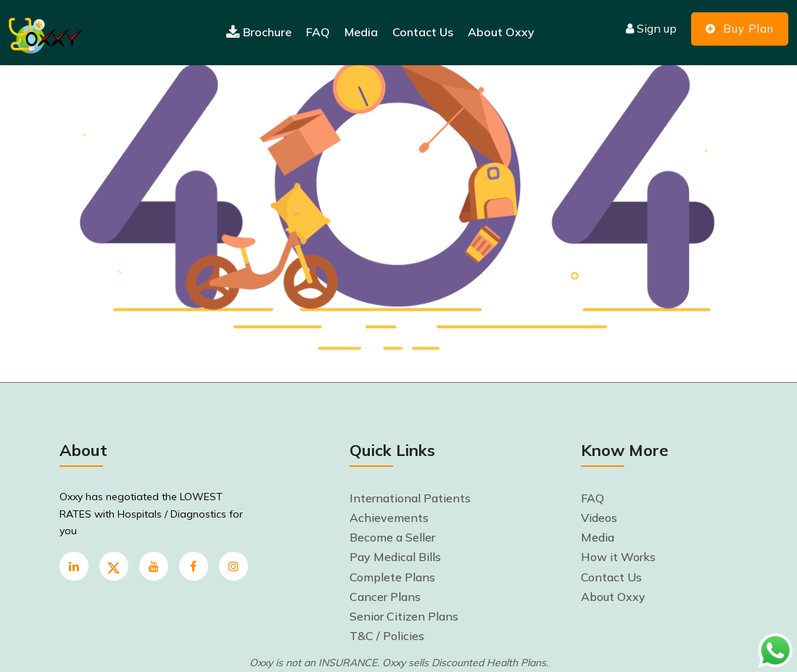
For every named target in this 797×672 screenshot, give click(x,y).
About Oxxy (501, 32)
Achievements (389, 518)
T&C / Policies (387, 636)
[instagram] (234, 566)
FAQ (318, 32)
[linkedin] (74, 566)
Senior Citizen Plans (404, 616)
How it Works (618, 557)
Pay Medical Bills (395, 557)
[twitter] (114, 566)
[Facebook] (194, 566)
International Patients (410, 498)
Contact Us (423, 32)
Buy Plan (740, 29)
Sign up (651, 28)
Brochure (259, 32)
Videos (599, 518)
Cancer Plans (385, 597)
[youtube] (154, 566)
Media (361, 32)
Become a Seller (392, 537)
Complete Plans (392, 577)
